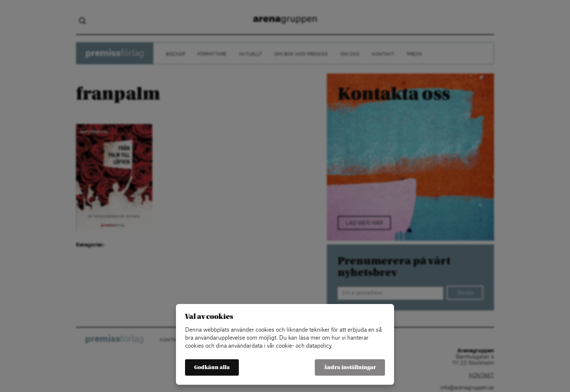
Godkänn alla (212, 367)
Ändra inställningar (350, 367)
